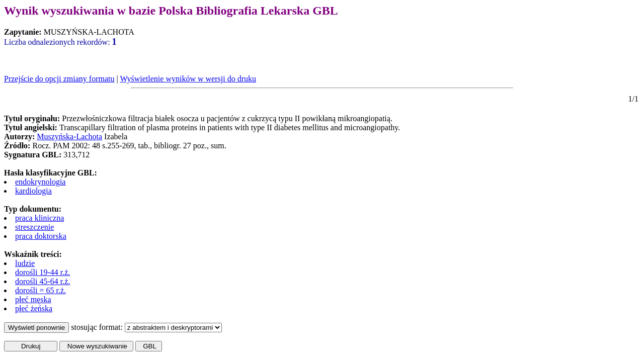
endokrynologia (40, 182)
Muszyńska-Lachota (69, 137)
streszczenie (34, 227)
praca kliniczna (39, 218)
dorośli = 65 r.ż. (41, 290)
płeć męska (33, 299)
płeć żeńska (34, 308)
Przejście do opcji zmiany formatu (59, 79)
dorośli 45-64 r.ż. (43, 281)
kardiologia (33, 191)
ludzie (25, 263)
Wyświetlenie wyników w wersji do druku (188, 79)
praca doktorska (41, 236)
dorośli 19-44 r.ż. (43, 272)
